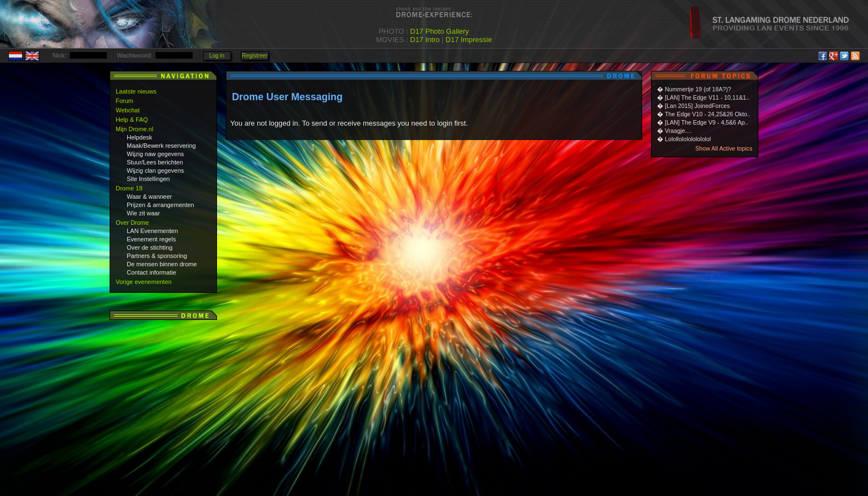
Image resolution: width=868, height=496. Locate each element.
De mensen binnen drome (162, 264)
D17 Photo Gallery (440, 31)
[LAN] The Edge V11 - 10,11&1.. (707, 97)
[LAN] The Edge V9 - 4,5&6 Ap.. (706, 122)
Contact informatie (151, 272)
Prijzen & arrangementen (161, 205)
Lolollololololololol (688, 139)
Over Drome (132, 223)
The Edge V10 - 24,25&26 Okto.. (708, 114)
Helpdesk (139, 137)
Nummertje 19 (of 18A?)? (698, 89)
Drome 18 (129, 188)
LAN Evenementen (152, 231)
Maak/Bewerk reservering (161, 146)
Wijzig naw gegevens (155, 154)
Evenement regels (151, 239)
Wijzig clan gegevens (155, 170)
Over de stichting (150, 247)
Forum (125, 101)
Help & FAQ (132, 120)
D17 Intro (425, 40)
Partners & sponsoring (157, 256)
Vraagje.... (678, 131)
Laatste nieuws (136, 91)
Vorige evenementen (144, 282)
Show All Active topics (724, 148)
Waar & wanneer (149, 197)
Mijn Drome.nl (135, 129)
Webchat (128, 110)
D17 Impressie (469, 40)
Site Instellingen (148, 179)
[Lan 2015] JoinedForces (697, 106)
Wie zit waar (143, 213)
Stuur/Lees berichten (155, 162)
